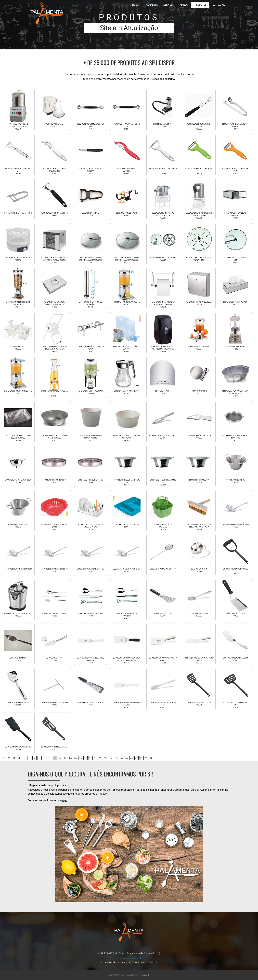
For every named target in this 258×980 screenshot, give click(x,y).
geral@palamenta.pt (129, 958)
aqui (65, 800)
